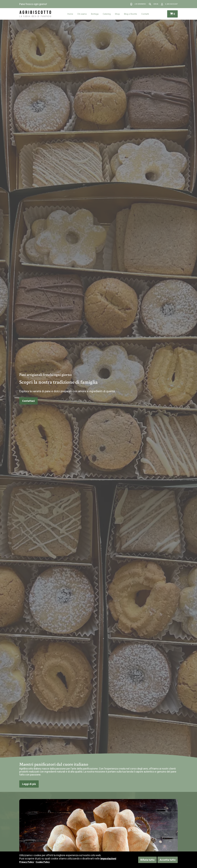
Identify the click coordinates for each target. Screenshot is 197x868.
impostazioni (108, 859)
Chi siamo (82, 14)
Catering (107, 14)
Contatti (145, 14)
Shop (117, 14)
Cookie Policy (43, 862)
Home (70, 14)
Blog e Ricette (131, 14)
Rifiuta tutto (147, 860)
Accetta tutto (168, 860)
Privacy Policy (27, 862)
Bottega (95, 14)
